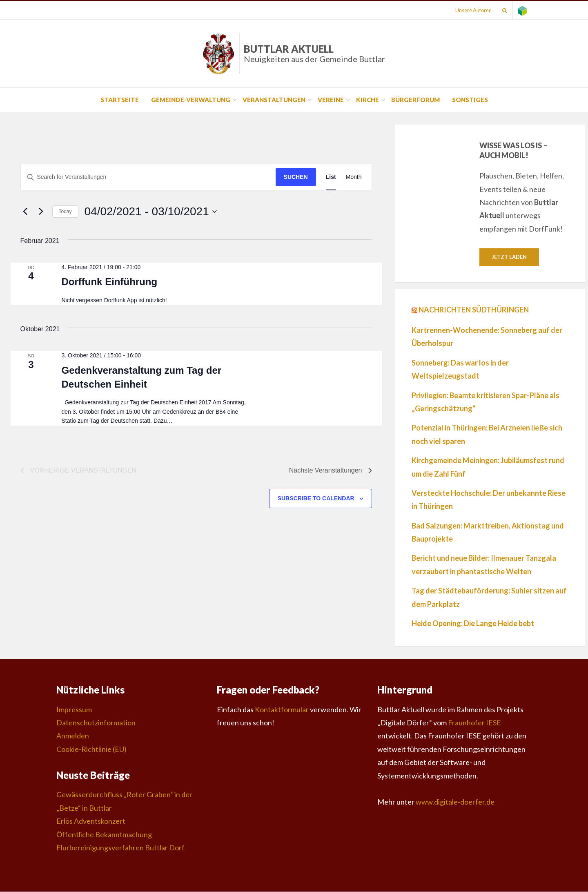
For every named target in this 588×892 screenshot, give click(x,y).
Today (65, 212)
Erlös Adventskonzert (91, 821)
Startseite (120, 100)
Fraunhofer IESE (474, 723)
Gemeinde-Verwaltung (191, 100)
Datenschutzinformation (96, 723)
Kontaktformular (282, 710)
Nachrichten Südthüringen (474, 310)
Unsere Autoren (469, 10)
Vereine (331, 100)
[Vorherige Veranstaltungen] (25, 212)
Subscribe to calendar (316, 498)
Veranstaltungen (274, 100)
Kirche (367, 100)
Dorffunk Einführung (109, 282)
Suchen (296, 177)
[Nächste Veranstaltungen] (41, 212)
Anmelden (73, 736)
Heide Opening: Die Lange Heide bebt (473, 624)
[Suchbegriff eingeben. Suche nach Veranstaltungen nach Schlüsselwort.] (148, 177)
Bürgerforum (415, 100)
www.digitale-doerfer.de (455, 802)
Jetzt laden (509, 257)
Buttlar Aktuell (314, 53)
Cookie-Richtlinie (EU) (91, 749)
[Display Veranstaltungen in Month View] (354, 177)
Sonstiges (470, 100)
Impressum (74, 710)
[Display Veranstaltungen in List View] (331, 177)
